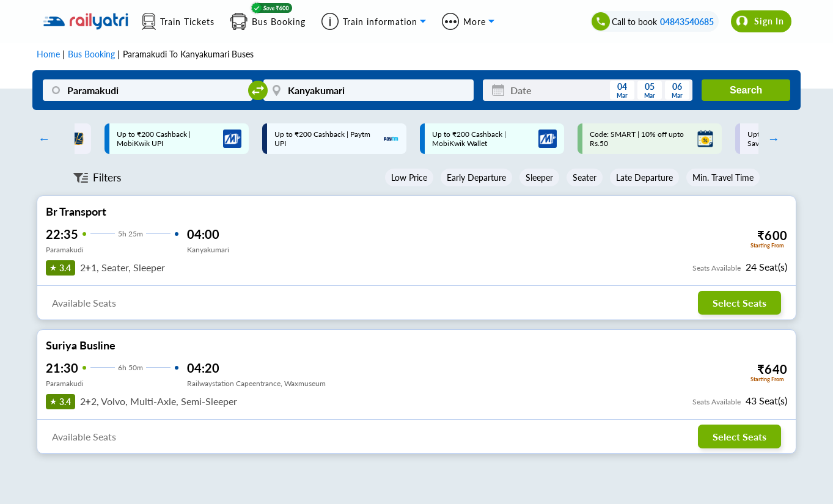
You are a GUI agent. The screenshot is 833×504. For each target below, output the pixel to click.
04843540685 (687, 22)
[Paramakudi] (148, 90)
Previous (41, 139)
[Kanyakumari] (368, 90)
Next (771, 139)
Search (746, 90)
